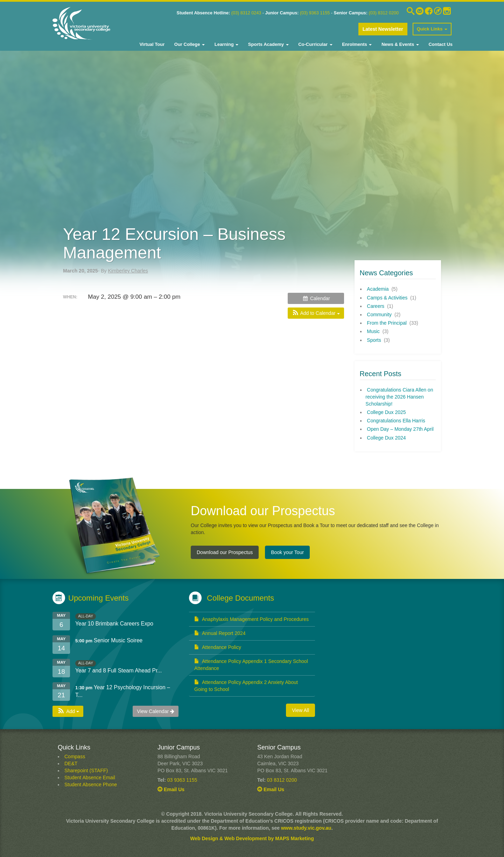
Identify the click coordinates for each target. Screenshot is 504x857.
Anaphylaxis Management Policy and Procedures (251, 619)
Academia (378, 289)
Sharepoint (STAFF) (86, 770)
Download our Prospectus (225, 552)
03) (236, 13)
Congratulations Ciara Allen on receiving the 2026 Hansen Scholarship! (399, 397)
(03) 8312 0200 (384, 13)
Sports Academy (268, 44)
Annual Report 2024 (220, 633)
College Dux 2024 (386, 438)
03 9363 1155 (182, 780)
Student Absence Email (90, 777)
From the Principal (387, 323)
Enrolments (356, 44)
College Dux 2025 (386, 412)
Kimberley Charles (128, 271)
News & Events (399, 44)
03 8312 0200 (282, 780)
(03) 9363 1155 (315, 13)
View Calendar (156, 711)
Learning (226, 44)
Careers (376, 306)
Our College (189, 44)
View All (300, 710)
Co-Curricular (315, 44)
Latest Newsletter (383, 29)
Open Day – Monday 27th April (400, 429)
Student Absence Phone (91, 785)
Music (373, 331)
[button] (316, 313)
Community (379, 315)
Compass (75, 756)
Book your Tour (287, 552)
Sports (374, 340)
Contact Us (440, 44)
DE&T (71, 763)
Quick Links (432, 29)
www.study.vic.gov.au (306, 828)
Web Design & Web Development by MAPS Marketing (252, 838)
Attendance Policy (218, 647)
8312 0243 (250, 13)
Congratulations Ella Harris (396, 421)
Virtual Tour (152, 44)
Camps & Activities (387, 298)
